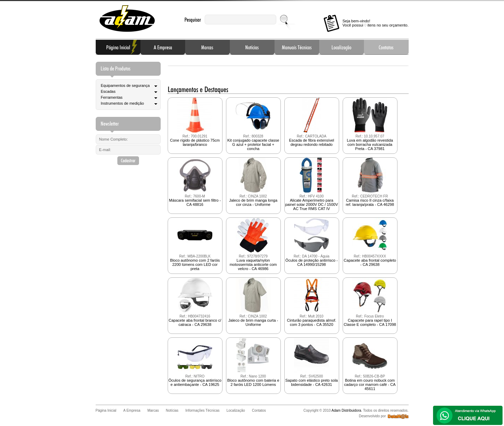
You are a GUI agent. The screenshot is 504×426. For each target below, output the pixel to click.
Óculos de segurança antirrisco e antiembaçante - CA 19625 (195, 362)
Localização (342, 47)
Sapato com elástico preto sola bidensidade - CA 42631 (312, 362)
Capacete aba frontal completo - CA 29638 (370, 242)
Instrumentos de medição (123, 103)
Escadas (108, 91)
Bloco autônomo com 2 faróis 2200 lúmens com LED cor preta (195, 244)
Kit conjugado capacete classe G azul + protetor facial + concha (253, 124)
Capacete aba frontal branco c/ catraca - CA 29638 (195, 302)
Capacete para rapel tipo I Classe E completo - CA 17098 (370, 302)
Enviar (284, 19)
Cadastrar (128, 161)
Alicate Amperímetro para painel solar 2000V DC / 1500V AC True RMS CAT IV (311, 184)
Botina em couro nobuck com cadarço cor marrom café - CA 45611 (370, 364)
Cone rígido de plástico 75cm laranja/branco (195, 122)
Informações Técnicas (297, 47)
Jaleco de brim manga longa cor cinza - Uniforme (253, 182)
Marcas (207, 47)
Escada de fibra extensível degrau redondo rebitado (311, 122)
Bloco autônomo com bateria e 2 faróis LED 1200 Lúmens (253, 362)
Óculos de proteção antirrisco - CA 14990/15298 (312, 242)
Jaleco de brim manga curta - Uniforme (253, 302)
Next (398, 63)
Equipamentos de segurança (125, 85)
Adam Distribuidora (127, 19)
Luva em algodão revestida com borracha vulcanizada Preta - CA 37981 (370, 124)
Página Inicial (118, 47)
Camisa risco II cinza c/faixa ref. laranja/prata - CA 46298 (370, 182)
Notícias (252, 47)
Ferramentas (112, 97)
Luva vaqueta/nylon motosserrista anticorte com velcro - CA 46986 (253, 244)
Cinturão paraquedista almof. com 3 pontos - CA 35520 (311, 302)
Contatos (386, 47)
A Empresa (163, 47)
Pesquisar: (193, 20)
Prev (178, 63)
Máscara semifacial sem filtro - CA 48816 (195, 182)
